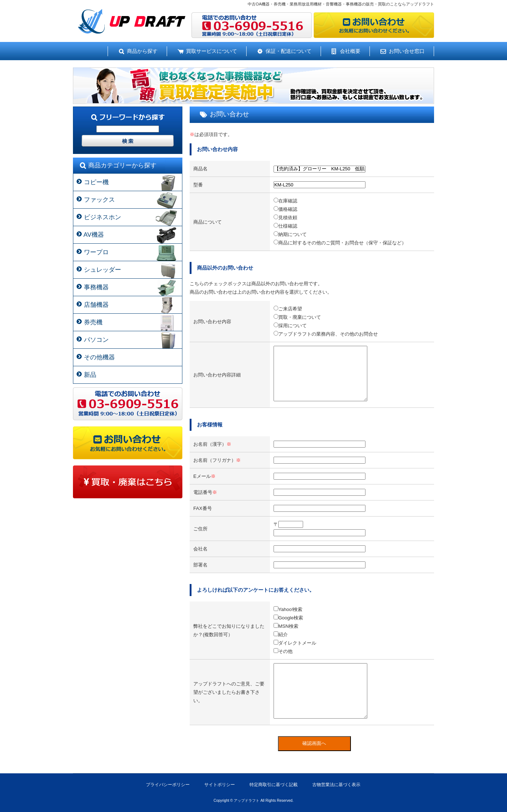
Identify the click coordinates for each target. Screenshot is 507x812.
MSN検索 (286, 626)
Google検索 (288, 618)
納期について (290, 234)
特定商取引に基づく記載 (274, 785)
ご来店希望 (288, 309)
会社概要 (350, 51)
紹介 (281, 635)
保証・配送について (289, 51)
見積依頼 (285, 218)
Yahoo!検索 (288, 609)
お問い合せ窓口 (407, 51)
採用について (290, 326)
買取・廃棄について (297, 317)
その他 (283, 651)
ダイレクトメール (295, 643)
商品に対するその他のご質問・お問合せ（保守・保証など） (340, 243)
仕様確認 (285, 226)
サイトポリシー (220, 785)
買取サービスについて (212, 51)
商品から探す (142, 51)
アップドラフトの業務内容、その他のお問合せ (326, 334)
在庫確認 (285, 201)
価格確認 (285, 209)
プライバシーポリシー (168, 785)
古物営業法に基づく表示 (336, 785)
